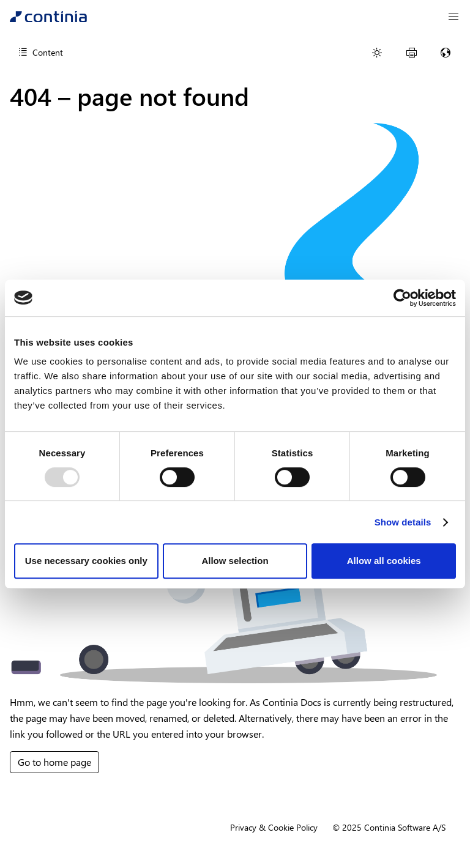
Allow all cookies (384, 561)
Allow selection (235, 561)
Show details (403, 522)
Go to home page (54, 762)
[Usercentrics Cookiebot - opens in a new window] (402, 298)
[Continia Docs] (48, 17)
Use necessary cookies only (86, 561)
